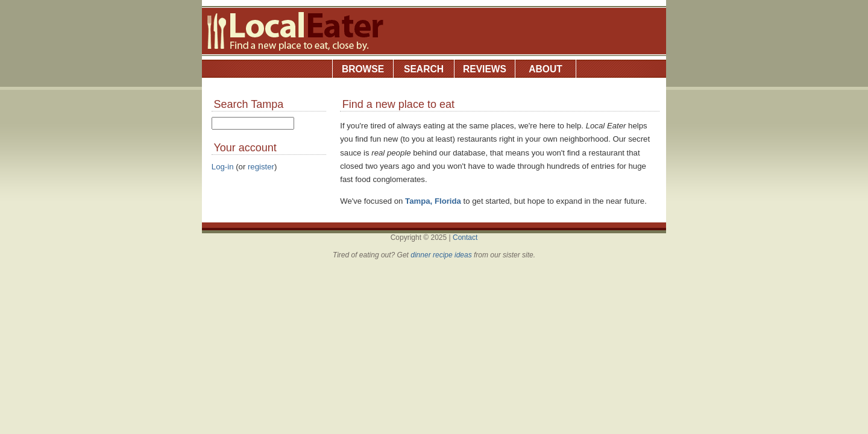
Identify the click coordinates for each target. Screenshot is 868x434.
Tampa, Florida (433, 201)
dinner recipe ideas (441, 255)
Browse (363, 69)
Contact (465, 237)
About (545, 69)
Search (424, 69)
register (261, 167)
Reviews (485, 69)
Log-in (223, 167)
